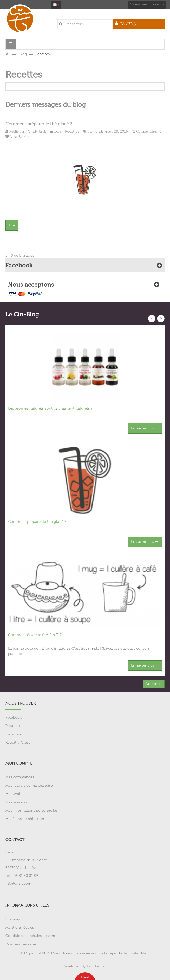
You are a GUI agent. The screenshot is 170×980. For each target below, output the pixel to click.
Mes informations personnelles (31, 810)
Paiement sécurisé (21, 944)
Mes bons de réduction (25, 819)
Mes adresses (16, 802)
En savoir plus (145, 428)
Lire (12, 225)
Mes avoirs (14, 794)
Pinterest (13, 726)
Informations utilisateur (147, 5)
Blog (23, 54)
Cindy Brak (37, 131)
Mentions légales (20, 927)
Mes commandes (20, 777)
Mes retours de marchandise (29, 785)
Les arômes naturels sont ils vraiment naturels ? (50, 408)
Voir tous (154, 684)
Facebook (14, 717)
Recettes (72, 131)
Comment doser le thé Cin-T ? (35, 635)
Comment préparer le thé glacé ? (39, 124)
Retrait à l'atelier (19, 742)
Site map (13, 919)
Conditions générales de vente (31, 936)
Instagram (14, 734)
